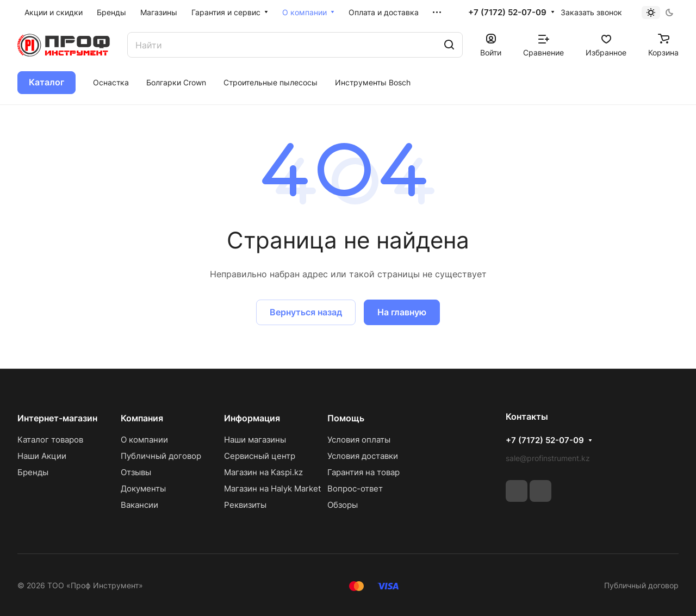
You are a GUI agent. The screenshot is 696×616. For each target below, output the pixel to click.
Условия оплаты (359, 440)
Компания (142, 418)
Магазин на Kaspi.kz (263, 472)
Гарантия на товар (363, 472)
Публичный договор (161, 456)
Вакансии (139, 505)
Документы (143, 489)
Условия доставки (363, 456)
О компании (144, 440)
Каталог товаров (50, 440)
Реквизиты (245, 505)
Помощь (346, 418)
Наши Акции (42, 456)
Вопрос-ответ (355, 489)
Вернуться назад (306, 312)
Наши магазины (255, 440)
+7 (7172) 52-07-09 (507, 13)
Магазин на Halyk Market (272, 489)
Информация (252, 418)
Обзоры (343, 505)
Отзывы (136, 472)
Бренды (33, 472)
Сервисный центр (260, 456)
